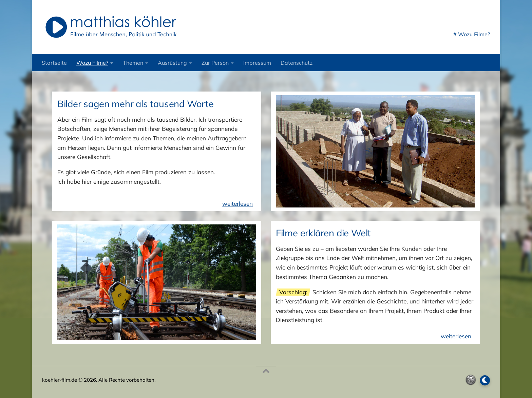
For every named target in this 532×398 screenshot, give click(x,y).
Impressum (257, 63)
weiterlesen (237, 204)
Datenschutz (297, 63)
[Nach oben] (266, 371)
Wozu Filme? (92, 63)
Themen (133, 63)
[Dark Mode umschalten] (485, 380)
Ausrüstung (172, 63)
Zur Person (215, 63)
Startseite (54, 63)
